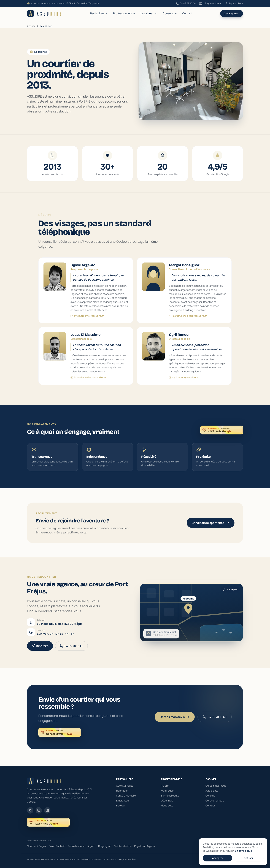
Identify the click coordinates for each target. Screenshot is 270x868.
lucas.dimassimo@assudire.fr (88, 381)
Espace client (234, 3)
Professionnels (124, 13)
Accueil (31, 26)
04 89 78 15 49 (186, 3)
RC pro (165, 786)
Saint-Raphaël (57, 846)
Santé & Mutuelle (126, 796)
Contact (187, 13)
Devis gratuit (232, 13)
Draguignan (105, 846)
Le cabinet (149, 13)
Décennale (167, 801)
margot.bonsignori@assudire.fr (188, 317)
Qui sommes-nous (216, 786)
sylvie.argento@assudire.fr (87, 316)
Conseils (170, 13)
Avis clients (212, 791)
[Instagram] (39, 810)
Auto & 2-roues (125, 786)
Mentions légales (217, 859)
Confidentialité (236, 859)
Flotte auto (167, 805)
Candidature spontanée (210, 525)
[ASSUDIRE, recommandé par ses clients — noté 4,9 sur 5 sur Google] (221, 432)
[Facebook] (30, 810)
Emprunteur (123, 801)
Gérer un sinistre (215, 801)
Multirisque (167, 791)
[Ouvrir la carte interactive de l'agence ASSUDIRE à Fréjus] (196, 612)
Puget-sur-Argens (145, 846)
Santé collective (170, 796)
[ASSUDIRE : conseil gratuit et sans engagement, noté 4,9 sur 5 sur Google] (60, 732)
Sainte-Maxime (123, 846)
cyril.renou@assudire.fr (184, 382)
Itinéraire (40, 647)
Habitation (122, 791)
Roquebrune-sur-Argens (82, 846)
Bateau (120, 805)
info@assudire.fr (210, 3)
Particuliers (99, 13)
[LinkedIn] (47, 810)
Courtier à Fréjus (36, 846)
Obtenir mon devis (175, 717)
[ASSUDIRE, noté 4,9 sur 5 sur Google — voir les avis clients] (48, 822)
